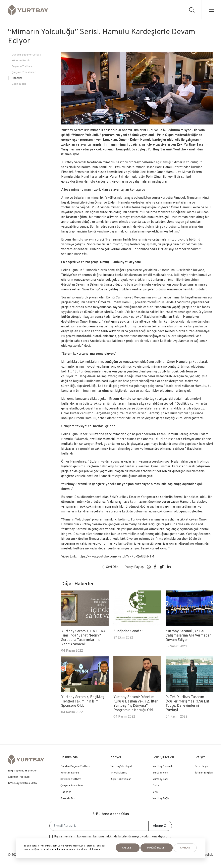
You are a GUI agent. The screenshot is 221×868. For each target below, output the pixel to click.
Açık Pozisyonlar (121, 779)
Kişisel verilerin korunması (73, 836)
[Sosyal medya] (149, 567)
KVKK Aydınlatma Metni (23, 783)
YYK (155, 792)
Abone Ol (160, 826)
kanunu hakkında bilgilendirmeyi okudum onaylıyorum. (113, 836)
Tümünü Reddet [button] (156, 848)
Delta (156, 785)
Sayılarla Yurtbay (22, 66)
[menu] (211, 10)
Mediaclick (206, 855)
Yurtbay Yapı (160, 779)
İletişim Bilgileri (204, 772)
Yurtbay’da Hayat (121, 766)
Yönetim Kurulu (21, 60)
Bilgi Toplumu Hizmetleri (23, 770)
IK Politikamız (119, 772)
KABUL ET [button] (128, 848)
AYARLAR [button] (185, 848)
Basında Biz (19, 84)
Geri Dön (110, 567)
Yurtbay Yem (160, 772)
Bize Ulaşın (201, 766)
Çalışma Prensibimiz (24, 72)
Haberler (17, 78)
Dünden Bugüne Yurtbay (26, 55)
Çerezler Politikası (19, 777)
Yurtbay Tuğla (161, 798)
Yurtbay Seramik (163, 766)
